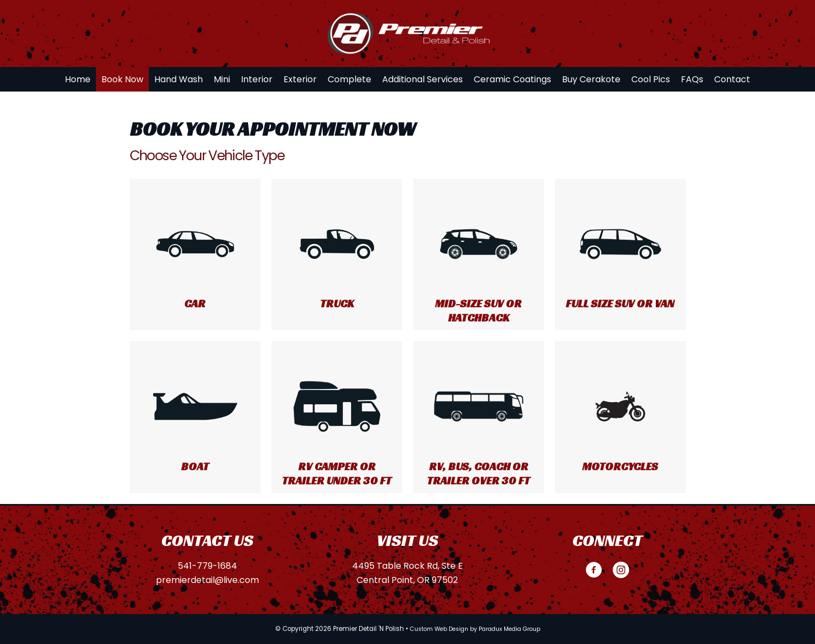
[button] (594, 570)
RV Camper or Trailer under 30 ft (337, 473)
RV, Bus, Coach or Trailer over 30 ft (478, 473)
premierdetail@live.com (207, 580)
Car (195, 303)
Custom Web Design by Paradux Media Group (475, 629)
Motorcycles (620, 466)
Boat (195, 466)
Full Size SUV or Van (620, 303)
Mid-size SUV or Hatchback (478, 311)
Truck (337, 303)
